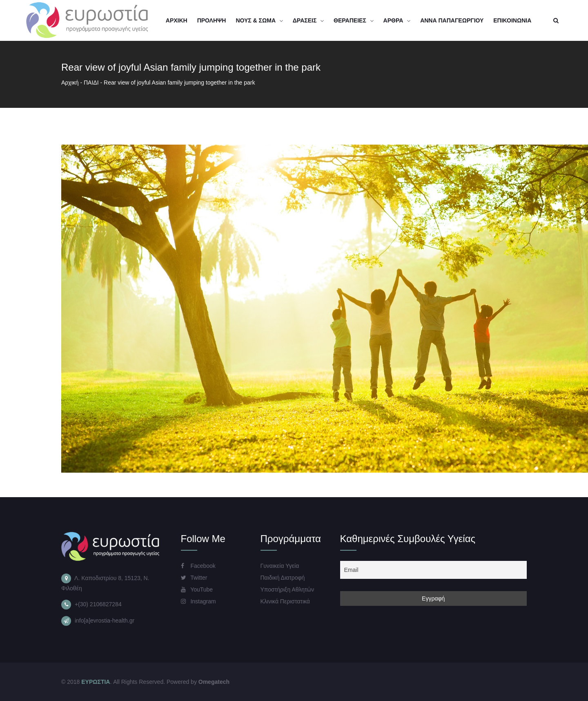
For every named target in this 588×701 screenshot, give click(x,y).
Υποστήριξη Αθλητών (287, 589)
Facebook (198, 566)
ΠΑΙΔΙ (91, 83)
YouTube (197, 589)
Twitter (194, 578)
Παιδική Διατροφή (283, 578)
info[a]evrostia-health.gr (105, 621)
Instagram (198, 601)
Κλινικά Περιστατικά (285, 601)
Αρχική (70, 83)
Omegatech (214, 682)
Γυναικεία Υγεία (280, 566)
